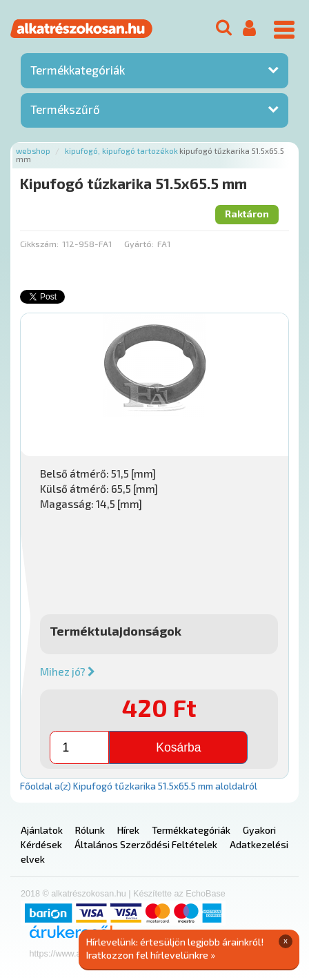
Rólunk (90, 830)
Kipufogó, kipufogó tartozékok (121, 151)
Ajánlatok (42, 830)
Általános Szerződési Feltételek (146, 844)
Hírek (128, 830)
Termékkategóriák (78, 70)
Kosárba (178, 747)
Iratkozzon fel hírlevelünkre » (151, 955)
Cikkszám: (39, 244)
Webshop (33, 151)
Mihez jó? (68, 672)
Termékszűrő (65, 109)
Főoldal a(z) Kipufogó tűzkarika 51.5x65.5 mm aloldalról (139, 786)
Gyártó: (139, 244)
